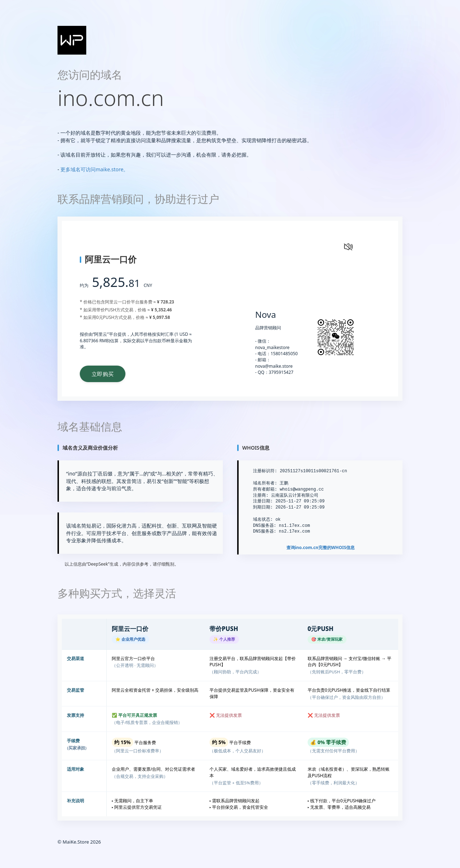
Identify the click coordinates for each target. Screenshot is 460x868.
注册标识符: (265, 471)
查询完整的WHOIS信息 (321, 548)
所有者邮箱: (265, 489)
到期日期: (263, 508)
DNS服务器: (265, 526)
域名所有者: (265, 484)
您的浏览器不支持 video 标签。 (300, 263)
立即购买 (105, 374)
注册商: (261, 495)
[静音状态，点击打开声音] (348, 246)
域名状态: (263, 519)
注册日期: (263, 502)
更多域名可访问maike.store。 (94, 169)
